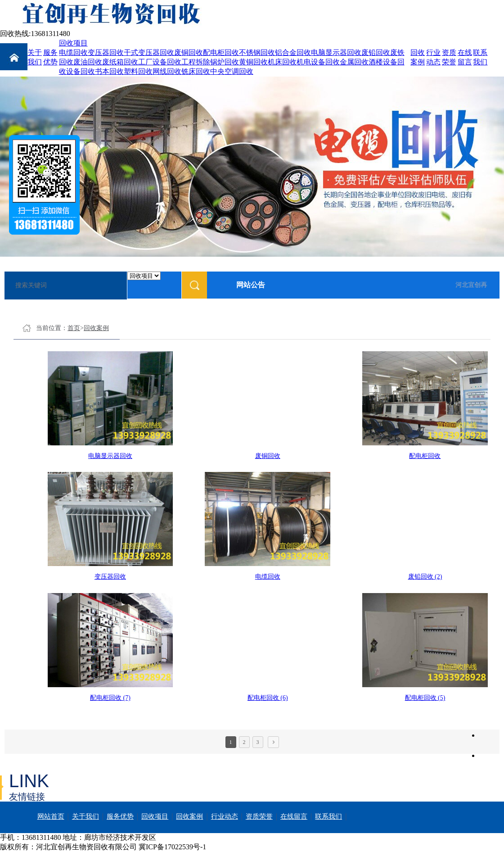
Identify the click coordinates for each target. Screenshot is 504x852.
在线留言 (294, 816)
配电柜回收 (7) (110, 698)
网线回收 (167, 71)
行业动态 (225, 816)
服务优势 (120, 816)
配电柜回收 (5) (425, 698)
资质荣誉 (259, 816)
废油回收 (88, 62)
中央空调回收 (232, 71)
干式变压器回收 (149, 52)
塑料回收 (138, 71)
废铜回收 (189, 52)
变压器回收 (106, 52)
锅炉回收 (225, 62)
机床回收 (282, 62)
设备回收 (81, 71)
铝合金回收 (293, 52)
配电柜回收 (221, 52)
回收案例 (96, 328)
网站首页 (51, 816)
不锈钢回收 (257, 52)
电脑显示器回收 (336, 52)
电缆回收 (73, 52)
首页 (74, 328)
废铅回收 (376, 52)
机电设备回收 (318, 62)
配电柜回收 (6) (268, 698)
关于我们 (85, 816)
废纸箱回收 (120, 62)
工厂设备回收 (160, 62)
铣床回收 (196, 71)
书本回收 (109, 71)
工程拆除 (196, 62)
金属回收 (354, 62)
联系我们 (328, 816)
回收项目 (73, 43)
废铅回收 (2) (425, 577)
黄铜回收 (253, 62)
